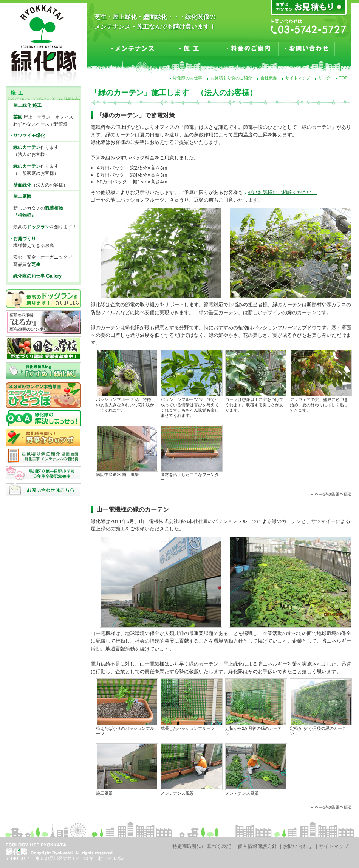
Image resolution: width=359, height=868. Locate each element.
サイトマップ (298, 78)
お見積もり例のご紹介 (231, 78)
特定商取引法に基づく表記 (202, 846)
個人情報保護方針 (257, 846)
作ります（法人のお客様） (36, 151)
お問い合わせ (298, 846)
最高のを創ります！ (45, 227)
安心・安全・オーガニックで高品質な (43, 261)
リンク (324, 78)
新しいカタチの (38, 212)
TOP (343, 78)
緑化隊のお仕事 (188, 78)
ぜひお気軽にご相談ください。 (282, 192)
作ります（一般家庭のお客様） (36, 170)
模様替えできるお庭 (34, 242)
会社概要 (269, 78)
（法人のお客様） (40, 185)
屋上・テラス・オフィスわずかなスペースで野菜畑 (43, 121)
